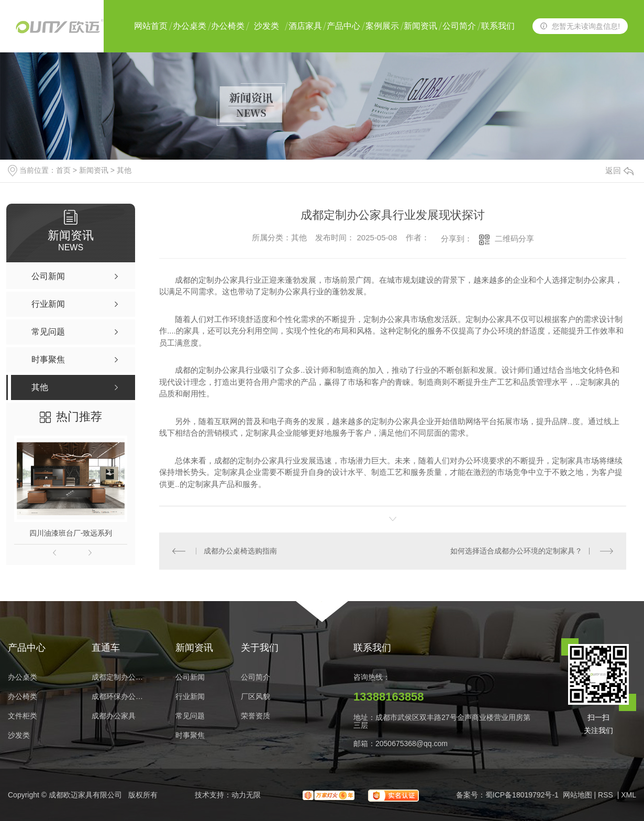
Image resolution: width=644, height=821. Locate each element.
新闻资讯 (420, 26)
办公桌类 (190, 26)
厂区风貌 (256, 697)
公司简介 (459, 26)
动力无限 (246, 795)
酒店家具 (305, 26)
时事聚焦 (190, 735)
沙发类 (267, 26)
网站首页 (151, 26)
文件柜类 (23, 716)
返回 (619, 170)
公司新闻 (190, 677)
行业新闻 (190, 697)
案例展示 (382, 26)
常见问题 (190, 716)
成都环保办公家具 (120, 697)
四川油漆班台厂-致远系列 (71, 533)
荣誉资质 (256, 716)
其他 (124, 170)
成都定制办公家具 (120, 677)
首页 (63, 170)
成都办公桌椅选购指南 (240, 551)
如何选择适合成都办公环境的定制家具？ (516, 551)
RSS (607, 795)
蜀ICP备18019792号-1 (522, 795)
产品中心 (343, 26)
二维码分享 (514, 238)
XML (629, 795)
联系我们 (498, 26)
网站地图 (578, 795)
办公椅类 (228, 26)
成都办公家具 (114, 716)
